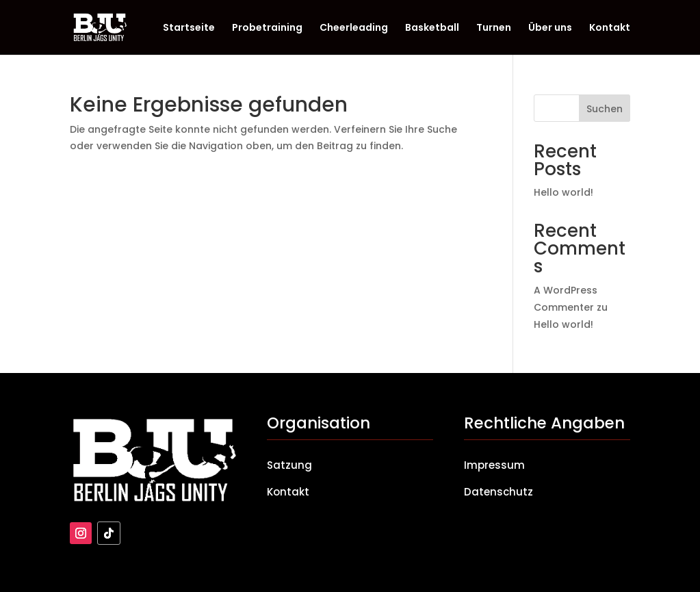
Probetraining (267, 28)
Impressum (494, 465)
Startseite (189, 28)
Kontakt (610, 28)
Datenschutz (498, 492)
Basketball (432, 28)
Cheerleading (354, 28)
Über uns (550, 28)
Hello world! (563, 192)
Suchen (605, 109)
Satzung (289, 465)
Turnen (494, 28)
